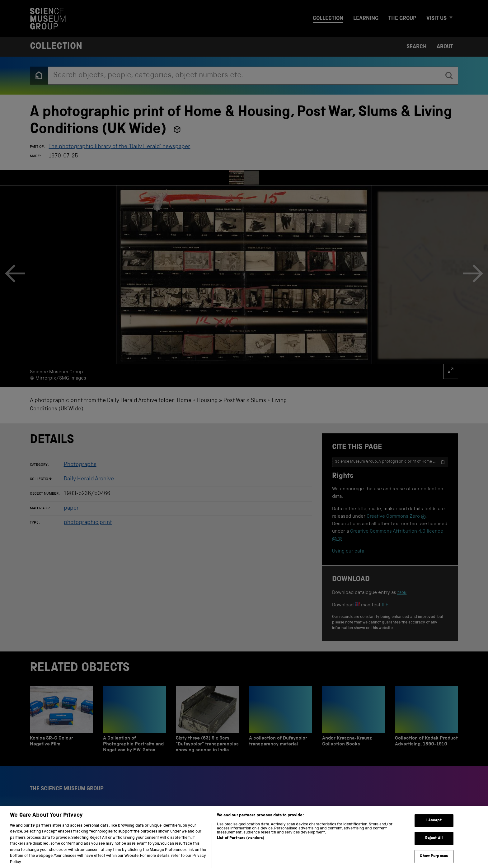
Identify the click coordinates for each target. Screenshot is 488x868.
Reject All (434, 844)
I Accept (434, 826)
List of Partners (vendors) (241, 844)
